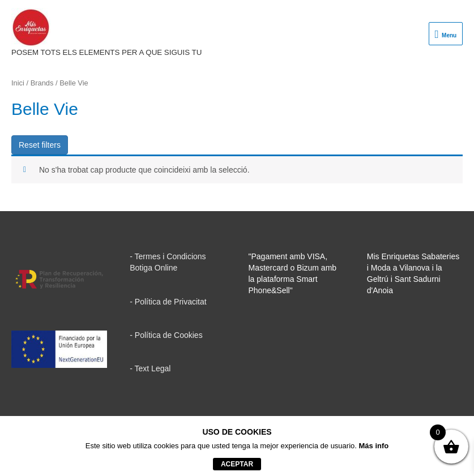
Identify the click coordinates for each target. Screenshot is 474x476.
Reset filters (40, 145)
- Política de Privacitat (168, 302)
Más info (374, 446)
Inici (18, 83)
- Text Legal (150, 368)
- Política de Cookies (166, 335)
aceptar (237, 464)
